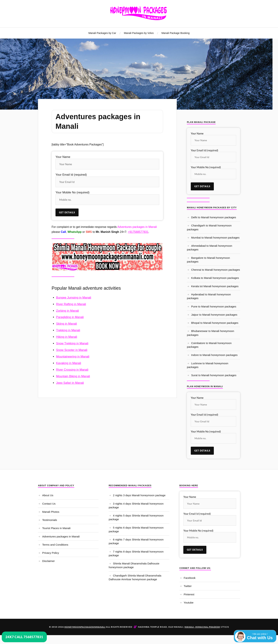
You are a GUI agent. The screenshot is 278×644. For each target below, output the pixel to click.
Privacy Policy (51, 553)
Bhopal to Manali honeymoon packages (215, 323)
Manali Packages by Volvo (139, 33)
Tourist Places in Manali (56, 528)
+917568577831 (138, 232)
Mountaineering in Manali (73, 357)
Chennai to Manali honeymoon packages (216, 270)
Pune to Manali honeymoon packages (214, 306)
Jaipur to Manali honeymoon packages (214, 315)
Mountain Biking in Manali (73, 376)
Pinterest (189, 594)
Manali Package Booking (176, 33)
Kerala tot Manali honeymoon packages (215, 286)
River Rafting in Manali (71, 304)
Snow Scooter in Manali (72, 350)
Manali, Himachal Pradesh (202, 627)
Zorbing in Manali (67, 311)
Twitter (188, 586)
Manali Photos (51, 512)
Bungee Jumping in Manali (74, 298)
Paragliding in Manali (70, 317)
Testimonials (50, 520)
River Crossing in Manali (72, 370)
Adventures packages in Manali (61, 536)
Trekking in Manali (68, 330)
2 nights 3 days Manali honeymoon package (139, 495)
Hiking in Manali (66, 337)
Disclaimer (48, 561)
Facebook (190, 578)
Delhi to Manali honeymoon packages (214, 217)
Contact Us (49, 504)
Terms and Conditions (55, 545)
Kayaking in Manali (69, 363)
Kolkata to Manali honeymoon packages (215, 278)
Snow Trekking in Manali (72, 343)
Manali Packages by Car (102, 33)
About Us (48, 495)
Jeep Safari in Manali (70, 383)
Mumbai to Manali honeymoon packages (215, 238)
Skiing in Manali (66, 324)
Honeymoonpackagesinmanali (85, 627)
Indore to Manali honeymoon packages (214, 355)
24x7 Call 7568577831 (24, 637)
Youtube (189, 603)
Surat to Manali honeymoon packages (214, 375)
